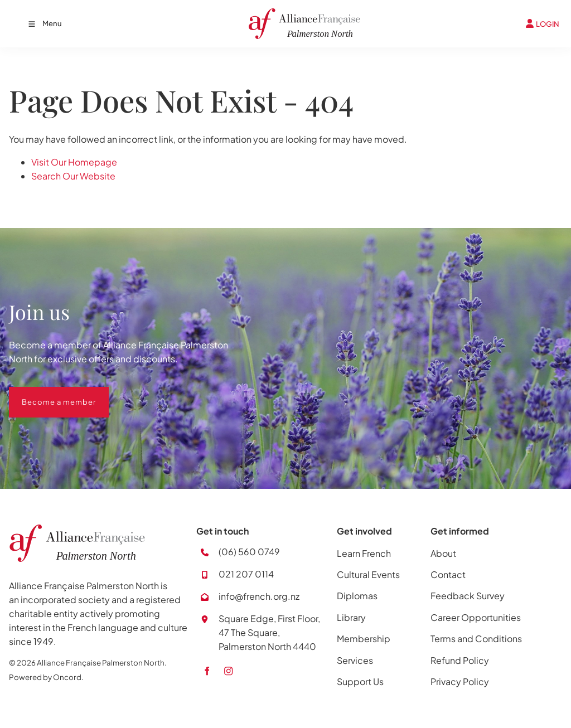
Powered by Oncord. (46, 677)
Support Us (360, 681)
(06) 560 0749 (249, 552)
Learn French (364, 553)
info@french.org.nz (259, 596)
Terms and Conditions (476, 639)
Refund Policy (460, 660)
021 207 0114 (246, 574)
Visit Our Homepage (74, 162)
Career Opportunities (476, 617)
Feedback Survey (468, 596)
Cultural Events (368, 574)
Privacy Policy (460, 681)
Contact (448, 574)
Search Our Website (73, 176)
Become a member (46, 394)
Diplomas (357, 596)
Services (355, 660)
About (443, 553)
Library (351, 617)
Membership (364, 639)
